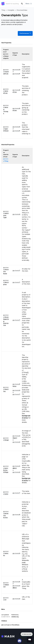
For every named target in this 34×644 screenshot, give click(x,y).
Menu (29, 4)
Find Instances (25, 33)
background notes (26, 417)
